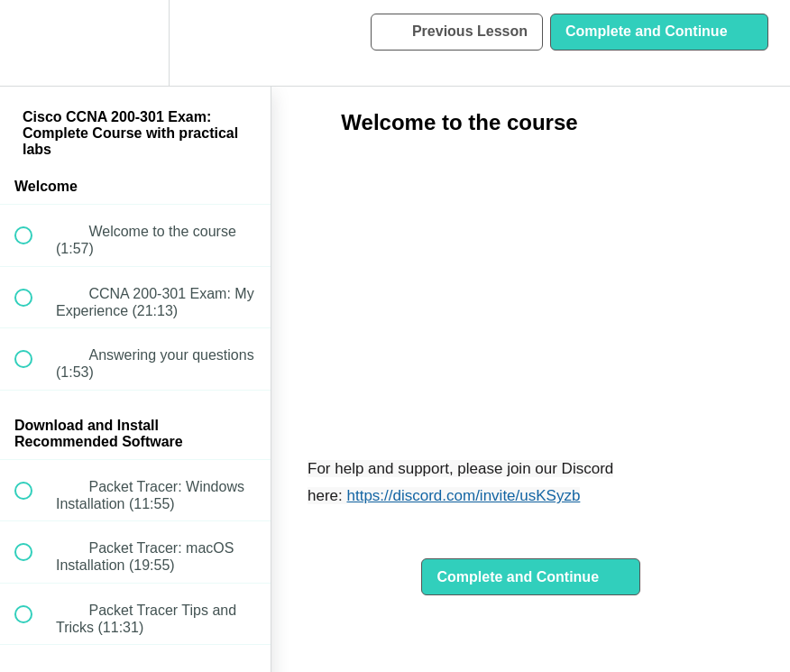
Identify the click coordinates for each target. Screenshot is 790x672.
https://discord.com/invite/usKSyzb (463, 496)
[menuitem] (135, 43)
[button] (33, 43)
